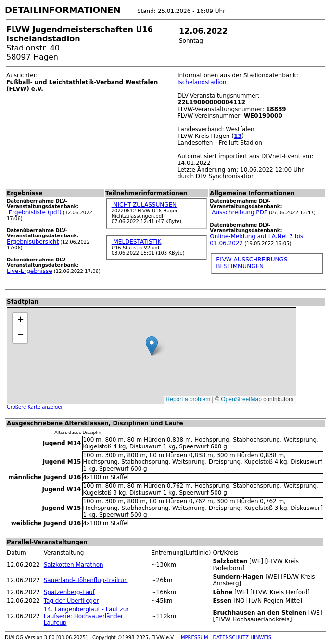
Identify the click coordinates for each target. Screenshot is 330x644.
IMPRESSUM (194, 638)
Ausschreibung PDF (238, 212)
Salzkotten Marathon (74, 565)
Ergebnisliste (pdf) (34, 212)
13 (238, 136)
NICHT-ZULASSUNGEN (144, 205)
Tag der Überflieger (71, 601)
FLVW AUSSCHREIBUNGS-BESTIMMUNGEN (253, 263)
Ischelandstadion (202, 82)
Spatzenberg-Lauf (69, 592)
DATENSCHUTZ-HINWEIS (242, 638)
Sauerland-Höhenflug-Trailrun (86, 580)
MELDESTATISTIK (137, 242)
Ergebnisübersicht (33, 242)
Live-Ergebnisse (30, 271)
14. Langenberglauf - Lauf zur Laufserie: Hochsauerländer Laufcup (87, 616)
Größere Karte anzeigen (35, 407)
